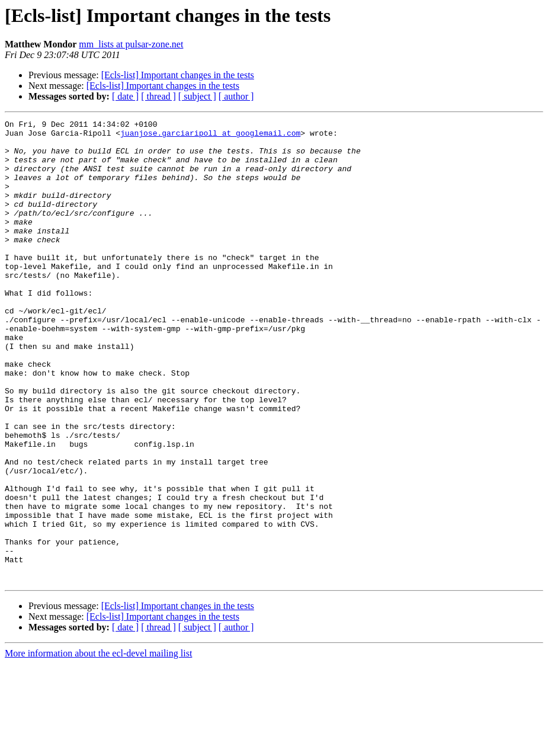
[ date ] (125, 96)
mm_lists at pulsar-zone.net (131, 44)
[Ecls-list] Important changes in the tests (178, 75)
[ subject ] (197, 96)
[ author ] (236, 96)
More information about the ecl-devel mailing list (98, 746)
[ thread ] (158, 96)
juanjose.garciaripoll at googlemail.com (210, 136)
